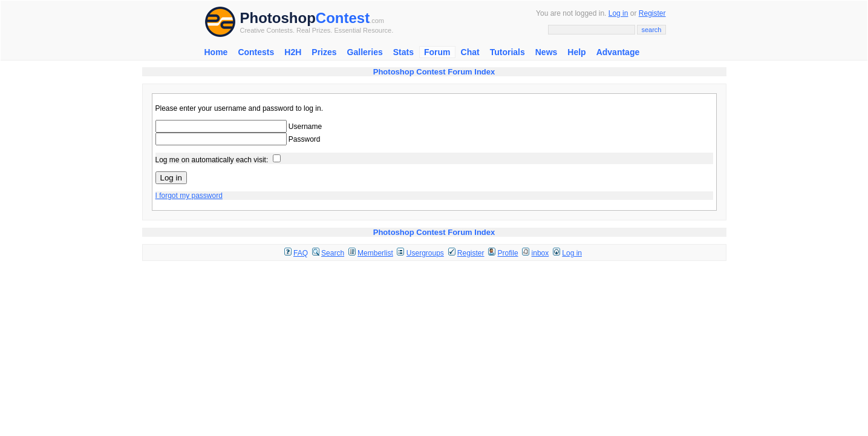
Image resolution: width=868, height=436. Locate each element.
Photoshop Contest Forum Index (434, 72)
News (547, 52)
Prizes (324, 52)
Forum (437, 52)
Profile (508, 253)
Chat (470, 52)
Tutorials (507, 52)
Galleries (365, 52)
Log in (618, 13)
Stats (403, 52)
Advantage (618, 52)
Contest (343, 18)
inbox (540, 253)
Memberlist (375, 253)
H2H (293, 52)
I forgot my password (189, 196)
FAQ (301, 253)
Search (333, 253)
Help (576, 52)
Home (216, 52)
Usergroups (425, 253)
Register (652, 13)
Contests (256, 52)
